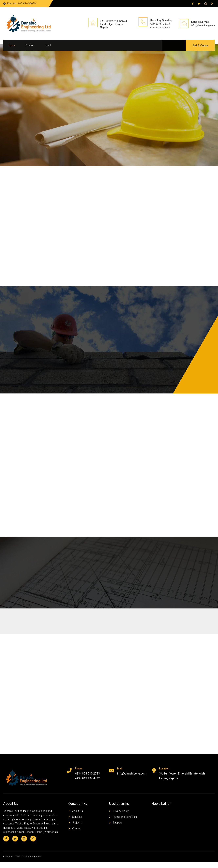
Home (12, 45)
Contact (30, 45)
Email (47, 45)
